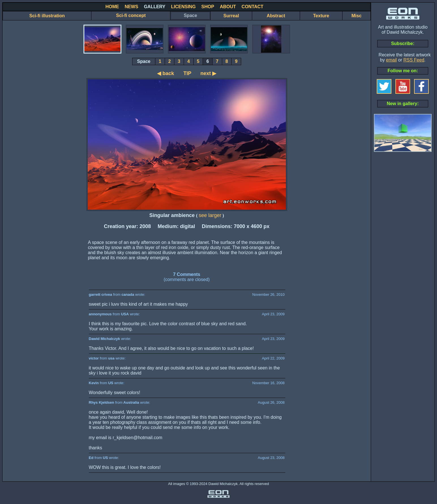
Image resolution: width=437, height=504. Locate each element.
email (391, 60)
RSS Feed (414, 60)
